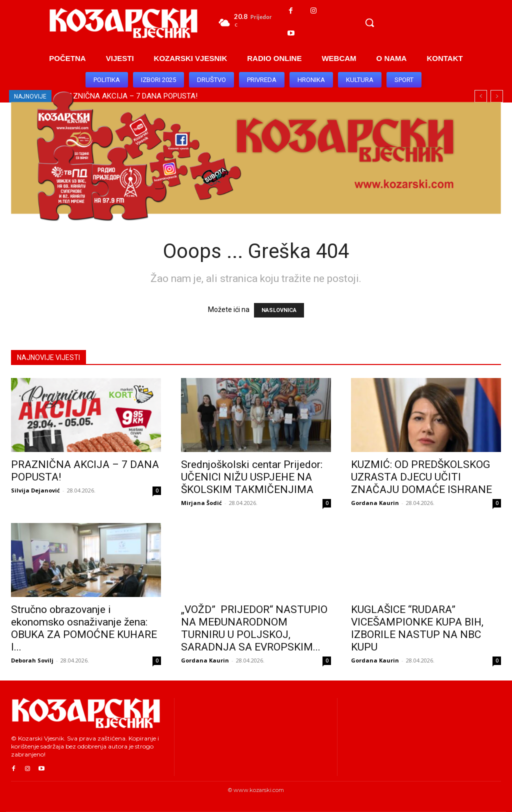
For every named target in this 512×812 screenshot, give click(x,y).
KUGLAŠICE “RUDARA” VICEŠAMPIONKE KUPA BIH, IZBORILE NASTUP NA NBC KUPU (417, 628)
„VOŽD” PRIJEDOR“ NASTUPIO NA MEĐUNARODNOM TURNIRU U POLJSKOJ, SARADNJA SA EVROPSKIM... (254, 628)
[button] (369, 22)
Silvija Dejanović (35, 490)
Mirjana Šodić (201, 503)
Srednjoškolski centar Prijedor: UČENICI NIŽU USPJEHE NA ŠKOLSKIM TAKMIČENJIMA (252, 477)
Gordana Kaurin (375, 503)
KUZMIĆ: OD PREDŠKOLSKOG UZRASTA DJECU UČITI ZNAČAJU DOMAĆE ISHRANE (421, 477)
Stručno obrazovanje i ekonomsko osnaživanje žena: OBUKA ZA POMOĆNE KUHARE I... (84, 628)
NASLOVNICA (279, 310)
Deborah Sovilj (32, 660)
